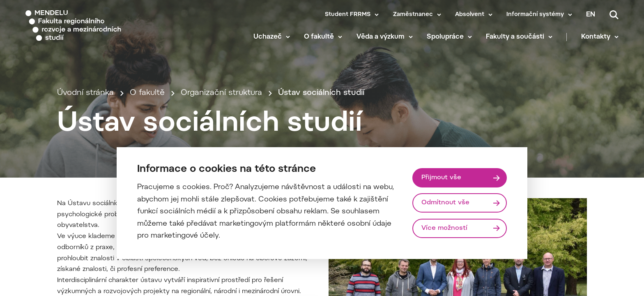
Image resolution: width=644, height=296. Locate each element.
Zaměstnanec (413, 15)
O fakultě (319, 37)
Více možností (444, 228)
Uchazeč (268, 37)
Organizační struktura (221, 93)
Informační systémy (535, 15)
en (591, 15)
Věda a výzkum (381, 37)
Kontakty (596, 37)
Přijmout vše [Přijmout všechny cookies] (441, 178)
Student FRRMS (348, 15)
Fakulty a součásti (515, 37)
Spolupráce (445, 37)
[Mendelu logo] (74, 26)
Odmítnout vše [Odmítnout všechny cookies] (445, 203)
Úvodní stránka (85, 93)
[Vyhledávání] (614, 15)
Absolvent (470, 15)
